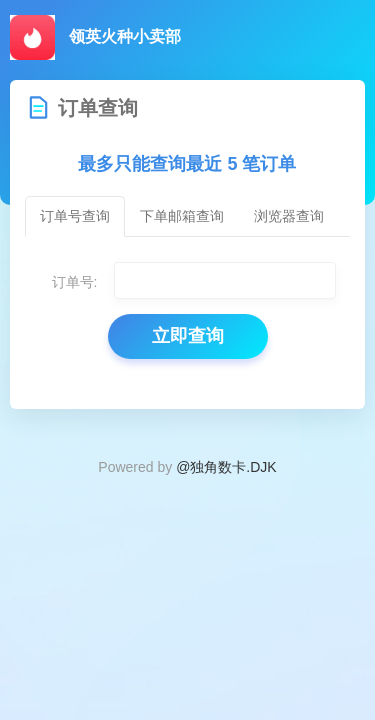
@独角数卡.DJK (226, 467)
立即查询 (188, 336)
